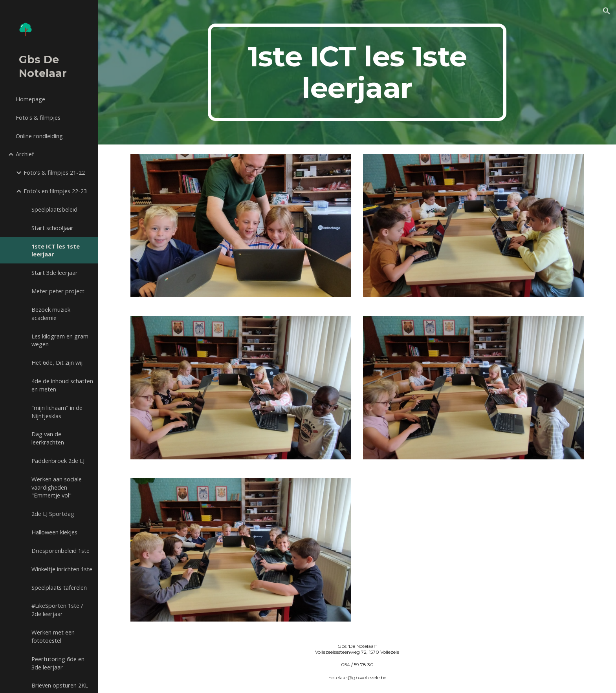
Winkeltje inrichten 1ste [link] (62, 569)
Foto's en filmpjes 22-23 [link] (55, 191)
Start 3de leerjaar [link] (55, 272)
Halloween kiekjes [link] (54, 532)
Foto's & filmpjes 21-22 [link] (54, 172)
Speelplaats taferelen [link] (59, 587)
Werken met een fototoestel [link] (53, 636)
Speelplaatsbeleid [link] (54, 209)
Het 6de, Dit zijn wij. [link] (58, 362)
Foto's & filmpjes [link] (38, 117)
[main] (357, 72)
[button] (607, 11)
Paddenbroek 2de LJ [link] (58, 461)
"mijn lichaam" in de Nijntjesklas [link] (57, 412)
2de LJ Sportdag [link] (53, 514)
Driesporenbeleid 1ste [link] (60, 550)
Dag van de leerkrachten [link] (48, 438)
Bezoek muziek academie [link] (51, 314)
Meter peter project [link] (58, 291)
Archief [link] (25, 154)
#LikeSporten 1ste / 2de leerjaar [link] (57, 610)
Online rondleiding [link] (39, 136)
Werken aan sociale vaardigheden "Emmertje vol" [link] (57, 487)
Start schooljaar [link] (52, 228)
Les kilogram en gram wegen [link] (60, 340)
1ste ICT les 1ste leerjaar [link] (56, 250)
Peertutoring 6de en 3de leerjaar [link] (58, 663)
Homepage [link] (30, 99)
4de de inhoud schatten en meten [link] (62, 385)
